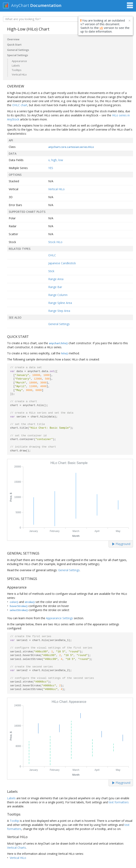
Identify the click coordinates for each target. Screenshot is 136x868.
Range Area (56, 279)
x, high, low (56, 160)
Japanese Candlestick (62, 263)
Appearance (19, 61)
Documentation (46, 5)
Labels (16, 66)
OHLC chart (20, 105)
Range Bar (55, 287)
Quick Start (14, 45)
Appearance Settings (59, 618)
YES (51, 168)
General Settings (18, 50)
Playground (121, 544)
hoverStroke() (19, 606)
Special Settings (18, 55)
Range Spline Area (60, 303)
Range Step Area (59, 311)
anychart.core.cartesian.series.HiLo (71, 147)
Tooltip (14, 821)
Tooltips (17, 70)
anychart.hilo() (58, 343)
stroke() (30, 602)
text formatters (119, 802)
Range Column (58, 295)
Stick (51, 271)
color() (14, 602)
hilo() (65, 353)
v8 (101, 28)
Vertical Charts (17, 848)
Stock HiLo (55, 242)
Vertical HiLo (19, 74)
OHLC (52, 255)
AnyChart (20, 5)
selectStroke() (19, 610)
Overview (13, 39)
